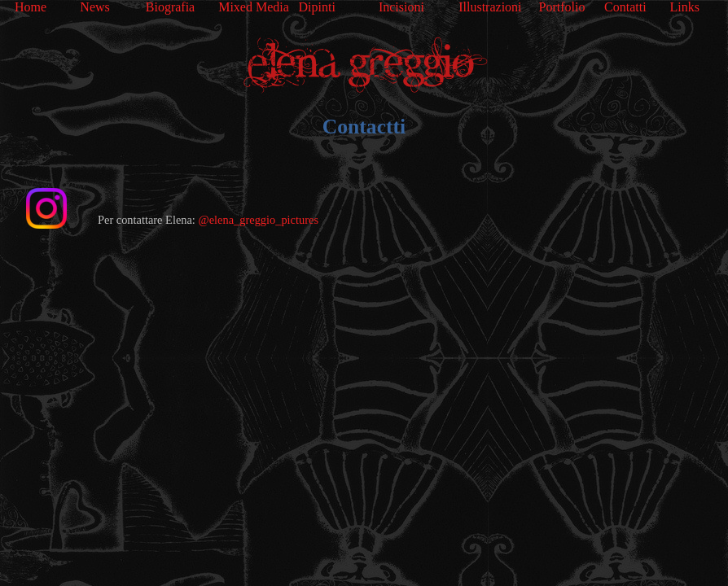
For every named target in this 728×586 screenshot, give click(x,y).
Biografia (170, 7)
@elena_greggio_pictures (258, 220)
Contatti (625, 7)
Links (684, 7)
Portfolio (562, 7)
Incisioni (401, 7)
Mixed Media (254, 7)
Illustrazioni (490, 7)
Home (31, 7)
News (94, 7)
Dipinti (317, 7)
